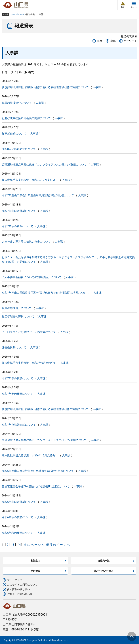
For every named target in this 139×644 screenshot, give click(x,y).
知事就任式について (14, 134)
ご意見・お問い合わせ (20, 594)
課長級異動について (14, 347)
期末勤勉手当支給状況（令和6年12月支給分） (30, 456)
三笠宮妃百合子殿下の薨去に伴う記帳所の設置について (36, 486)
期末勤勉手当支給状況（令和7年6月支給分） (29, 363)
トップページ (17, 14)
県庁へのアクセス (104, 571)
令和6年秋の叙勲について (17, 517)
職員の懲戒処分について (17, 103)
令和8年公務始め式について (19, 149)
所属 (113, 41)
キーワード (130, 41)
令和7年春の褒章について (17, 394)
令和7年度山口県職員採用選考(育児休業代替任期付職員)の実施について (46, 293)
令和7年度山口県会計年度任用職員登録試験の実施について (38, 195)
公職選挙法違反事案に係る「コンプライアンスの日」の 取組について (44, 165)
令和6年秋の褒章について (17, 533)
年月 (100, 41)
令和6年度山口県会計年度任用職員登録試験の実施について (38, 471)
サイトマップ (15, 580)
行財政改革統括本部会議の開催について (26, 118)
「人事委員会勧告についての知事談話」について (32, 277)
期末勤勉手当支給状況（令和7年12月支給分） (30, 180)
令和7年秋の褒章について (17, 226)
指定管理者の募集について (18, 316)
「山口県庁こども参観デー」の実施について (29, 332)
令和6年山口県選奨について (19, 502)
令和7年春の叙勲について (17, 378)
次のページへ (34, 545)
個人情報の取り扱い (18, 589)
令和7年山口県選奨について (19, 211)
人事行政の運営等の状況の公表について (26, 242)
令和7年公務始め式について (19, 425)
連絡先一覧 (104, 561)
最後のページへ (58, 545)
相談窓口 (35, 561)
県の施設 (35, 571)
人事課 (97, 87)
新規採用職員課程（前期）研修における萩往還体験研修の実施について (45, 87)
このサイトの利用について (22, 585)
